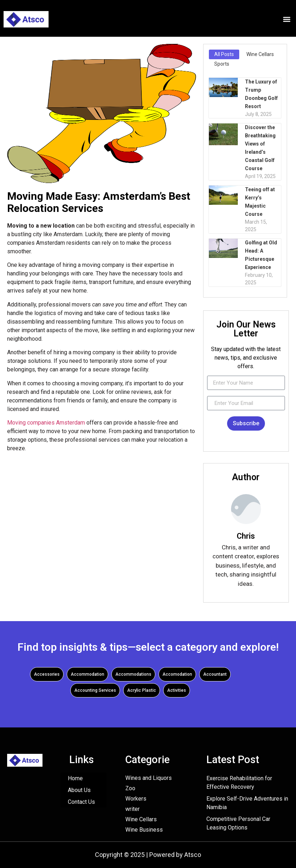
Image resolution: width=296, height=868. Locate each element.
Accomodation (177, 674)
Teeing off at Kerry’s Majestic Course (260, 202)
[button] (287, 19)
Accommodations (133, 674)
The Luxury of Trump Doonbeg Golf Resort (261, 94)
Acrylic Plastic (142, 690)
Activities (177, 690)
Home (75, 778)
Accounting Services (95, 690)
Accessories (47, 674)
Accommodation (87, 674)
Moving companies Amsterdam (46, 423)
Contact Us (81, 802)
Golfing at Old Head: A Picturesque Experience (261, 255)
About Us (79, 790)
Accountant (215, 674)
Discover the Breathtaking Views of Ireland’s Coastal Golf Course (260, 148)
